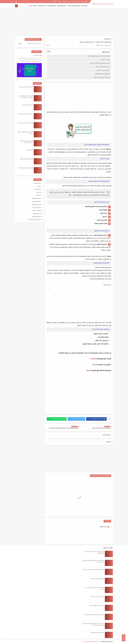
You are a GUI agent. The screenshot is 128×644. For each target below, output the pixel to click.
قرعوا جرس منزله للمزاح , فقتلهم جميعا (94, 615)
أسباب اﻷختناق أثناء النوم (103, 67)
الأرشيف (54, 1)
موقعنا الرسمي (33, 6)
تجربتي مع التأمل (36, 205)
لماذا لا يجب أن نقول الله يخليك (25, 168)
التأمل (38, 186)
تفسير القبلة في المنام (27, 105)
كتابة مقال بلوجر (36, 217)
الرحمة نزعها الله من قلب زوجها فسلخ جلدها (93, 570)
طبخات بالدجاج (36, 208)
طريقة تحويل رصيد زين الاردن (97, 579)
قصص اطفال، (36, 214)
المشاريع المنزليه (36, 199)
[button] (96, 419)
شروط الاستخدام (66, 1)
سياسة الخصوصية (76, 1)
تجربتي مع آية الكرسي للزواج (26, 87)
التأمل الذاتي (37, 189)
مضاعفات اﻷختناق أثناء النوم (102, 78)
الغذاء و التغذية (42, 6)
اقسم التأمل (84, 6)
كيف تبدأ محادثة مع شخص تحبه (25, 123)
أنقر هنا (93, 359)
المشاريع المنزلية (62, 6)
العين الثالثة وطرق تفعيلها (26, 159)
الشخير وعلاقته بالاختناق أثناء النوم (100, 63)
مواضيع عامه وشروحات (74, 6)
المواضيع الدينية (52, 6)
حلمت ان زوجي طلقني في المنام (25, 114)
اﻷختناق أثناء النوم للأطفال (102, 74)
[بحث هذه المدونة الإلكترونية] (32, 44)
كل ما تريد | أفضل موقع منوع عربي (98, 4)
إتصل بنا (59, 1)
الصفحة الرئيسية (85, 1)
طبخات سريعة (36, 211)
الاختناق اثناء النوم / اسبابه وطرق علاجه (99, 56)
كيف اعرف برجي (37, 56)
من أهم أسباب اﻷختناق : (103, 70)
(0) (48, 45)
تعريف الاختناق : (105, 60)
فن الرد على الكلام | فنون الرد (97, 597)
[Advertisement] (64, 22)
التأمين (38, 192)
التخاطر (38, 196)
